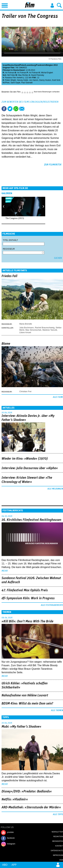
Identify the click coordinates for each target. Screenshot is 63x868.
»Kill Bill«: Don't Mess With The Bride (27, 621)
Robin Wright (11, 80)
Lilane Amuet (25, 332)
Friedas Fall (9, 276)
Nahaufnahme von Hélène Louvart (25, 695)
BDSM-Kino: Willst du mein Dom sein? (27, 704)
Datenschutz (57, 851)
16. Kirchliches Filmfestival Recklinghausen (31, 520)
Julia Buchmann (27, 328)
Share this (4, 109)
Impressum (58, 855)
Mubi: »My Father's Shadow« (21, 727)
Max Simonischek (33, 330)
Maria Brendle (26, 324)
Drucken (28, 109)
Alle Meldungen (55, 489)
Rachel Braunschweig (45, 328)
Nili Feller (11, 75)
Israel (5, 65)
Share (16, 109)
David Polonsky (38, 75)
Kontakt (59, 846)
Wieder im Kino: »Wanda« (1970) (25, 459)
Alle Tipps (58, 814)
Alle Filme (58, 397)
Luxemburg (30, 65)
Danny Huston (45, 80)
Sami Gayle (15, 83)
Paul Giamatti (27, 83)
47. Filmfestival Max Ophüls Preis (25, 590)
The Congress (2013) (15, 218)
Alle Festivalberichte (52, 605)
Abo (5, 865)
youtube (10, 832)
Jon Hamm (34, 80)
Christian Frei (25, 391)
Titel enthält (10, 240)
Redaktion (58, 836)
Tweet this (10, 109)
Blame (6, 344)
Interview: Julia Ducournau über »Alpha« (30, 468)
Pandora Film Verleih (14, 78)
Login (52, 5)
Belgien (50, 65)
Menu (4, 5)
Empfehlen (22, 109)
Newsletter (57, 832)
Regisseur (9, 249)
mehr (5, 571)
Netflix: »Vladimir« (15, 799)
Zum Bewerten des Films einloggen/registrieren (30, 102)
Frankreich (41, 65)
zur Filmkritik (53, 165)
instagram (11, 844)
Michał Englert (47, 73)
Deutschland (14, 65)
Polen (22, 65)
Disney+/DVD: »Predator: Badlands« (27, 791)
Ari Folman (10, 73)
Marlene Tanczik (50, 330)
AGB (61, 860)
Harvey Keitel (23, 80)
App (14, 865)
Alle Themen (57, 710)
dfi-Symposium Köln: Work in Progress (28, 598)
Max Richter (23, 75)
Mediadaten (58, 841)
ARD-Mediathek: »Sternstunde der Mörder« (31, 807)
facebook (11, 838)
